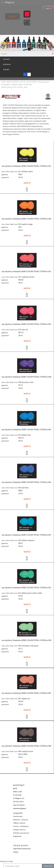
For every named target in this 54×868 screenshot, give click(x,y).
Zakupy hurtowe (19, 829)
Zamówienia (18, 816)
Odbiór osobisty (19, 823)
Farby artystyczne (44, 82)
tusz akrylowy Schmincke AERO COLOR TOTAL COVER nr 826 (26, 219)
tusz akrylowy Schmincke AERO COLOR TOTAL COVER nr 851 (26, 588)
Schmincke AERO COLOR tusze (21, 85)
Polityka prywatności (21, 832)
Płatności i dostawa (21, 819)
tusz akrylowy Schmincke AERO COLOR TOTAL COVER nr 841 (26, 430)
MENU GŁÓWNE (13, 82)
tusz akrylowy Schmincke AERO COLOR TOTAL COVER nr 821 (26, 166)
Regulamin (17, 836)
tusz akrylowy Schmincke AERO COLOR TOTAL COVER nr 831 (26, 271)
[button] (6, 59)
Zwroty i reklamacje (21, 826)
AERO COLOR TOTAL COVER (12, 87)
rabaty (16, 852)
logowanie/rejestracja (22, 848)
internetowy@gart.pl (20, 808)
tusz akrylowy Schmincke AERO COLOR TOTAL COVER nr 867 (26, 693)
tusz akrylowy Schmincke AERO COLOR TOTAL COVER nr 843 (26, 482)
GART (3, 82)
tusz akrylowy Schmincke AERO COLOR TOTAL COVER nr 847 (26, 535)
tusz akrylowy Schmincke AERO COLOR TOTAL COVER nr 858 (26, 640)
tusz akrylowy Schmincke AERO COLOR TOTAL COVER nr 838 (26, 377)
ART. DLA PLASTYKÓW (28, 82)
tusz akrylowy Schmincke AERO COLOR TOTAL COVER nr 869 (26, 746)
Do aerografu (6, 85)
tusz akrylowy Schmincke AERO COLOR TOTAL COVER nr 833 (26, 324)
